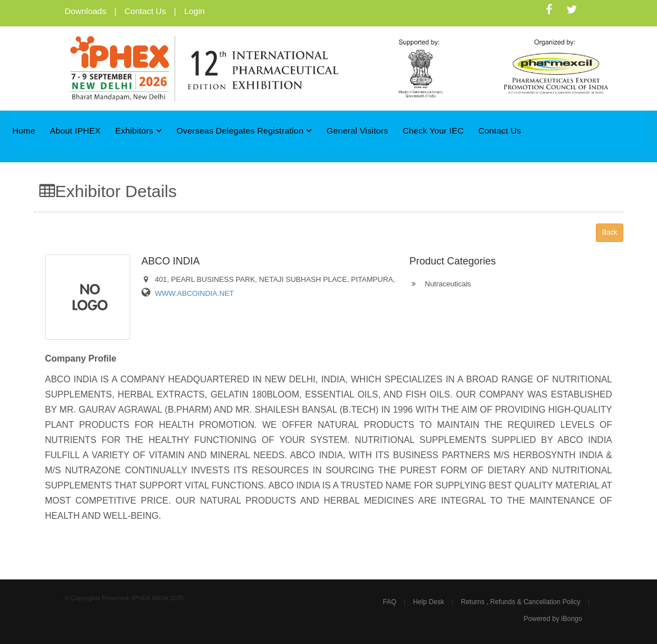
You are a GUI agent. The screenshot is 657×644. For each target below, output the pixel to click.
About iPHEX (76, 131)
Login (195, 11)
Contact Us (145, 11)
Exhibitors (138, 131)
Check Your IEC (433, 131)
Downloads (85, 11)
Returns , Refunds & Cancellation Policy (521, 602)
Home (24, 131)
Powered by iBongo (553, 619)
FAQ (390, 602)
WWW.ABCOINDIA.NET (195, 293)
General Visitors (358, 131)
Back (610, 232)
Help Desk (429, 602)
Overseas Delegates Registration (244, 131)
